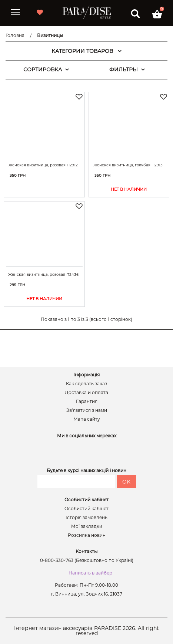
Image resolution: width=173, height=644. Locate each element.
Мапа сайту (87, 419)
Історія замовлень (86, 518)
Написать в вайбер (90, 573)
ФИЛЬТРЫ (127, 70)
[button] (157, 14)
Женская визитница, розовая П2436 (43, 274)
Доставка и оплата (86, 393)
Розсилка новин (87, 535)
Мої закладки (87, 526)
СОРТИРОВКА (46, 70)
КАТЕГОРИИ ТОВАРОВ (86, 51)
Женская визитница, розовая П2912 (43, 165)
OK (126, 482)
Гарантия (87, 401)
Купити (65, 176)
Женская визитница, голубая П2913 (128, 165)
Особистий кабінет (86, 509)
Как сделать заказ (86, 384)
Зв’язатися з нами (87, 410)
